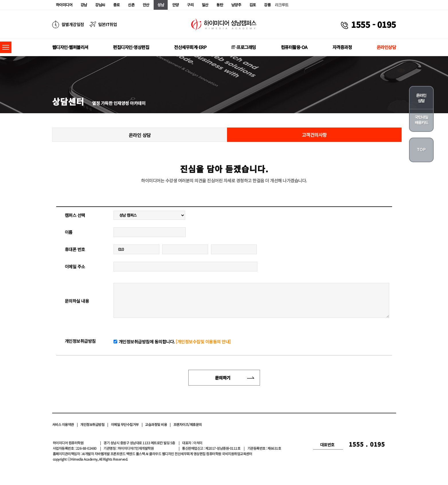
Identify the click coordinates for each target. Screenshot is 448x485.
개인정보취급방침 (92, 424)
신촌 (131, 5)
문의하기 (223, 378)
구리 (190, 5)
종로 (117, 5)
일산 (205, 5)
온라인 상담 (140, 135)
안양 (176, 5)
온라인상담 (386, 47)
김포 (253, 5)
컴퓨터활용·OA (294, 47)
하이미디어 (64, 5)
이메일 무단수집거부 (125, 424)
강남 (84, 5)
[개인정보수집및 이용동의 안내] (203, 342)
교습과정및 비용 (156, 424)
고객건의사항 (314, 135)
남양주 (236, 5)
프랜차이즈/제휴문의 (188, 424)
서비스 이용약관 (63, 424)
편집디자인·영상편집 (131, 47)
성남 (161, 5)
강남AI (100, 5)
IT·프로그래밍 (244, 47)
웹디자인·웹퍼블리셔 (70, 47)
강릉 (267, 5)
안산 (146, 5)
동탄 (220, 5)
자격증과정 (342, 47)
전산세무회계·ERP (190, 47)
